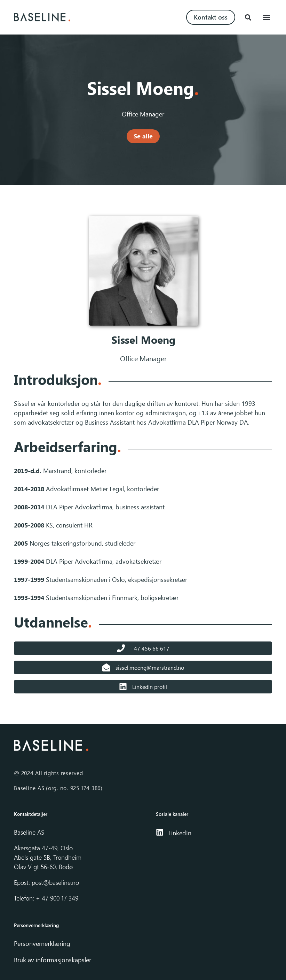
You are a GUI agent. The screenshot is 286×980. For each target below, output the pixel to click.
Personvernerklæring (43, 943)
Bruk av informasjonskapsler (53, 960)
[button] (248, 17)
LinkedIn (180, 833)
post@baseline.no (55, 882)
